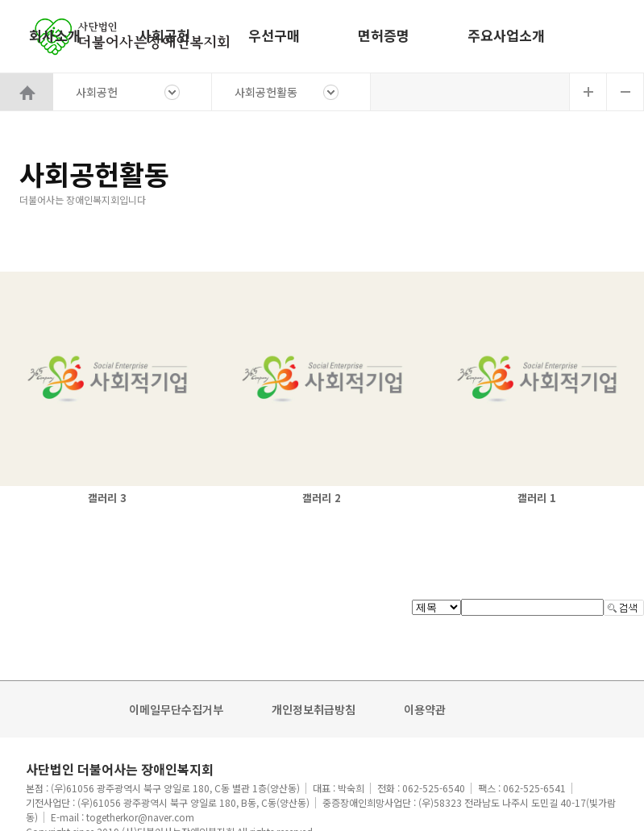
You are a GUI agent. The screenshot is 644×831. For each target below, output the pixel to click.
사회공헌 (164, 35)
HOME (27, 92)
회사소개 (55, 35)
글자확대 (588, 92)
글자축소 (625, 92)
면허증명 (384, 35)
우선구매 (274, 35)
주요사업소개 (506, 35)
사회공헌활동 (266, 92)
